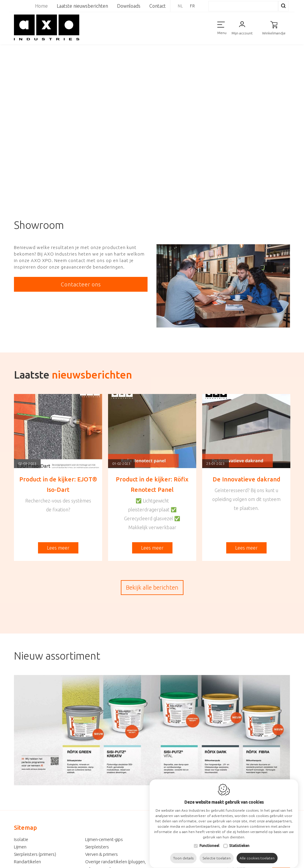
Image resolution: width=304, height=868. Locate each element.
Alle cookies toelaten (257, 855)
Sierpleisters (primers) (35, 854)
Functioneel (209, 842)
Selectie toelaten (217, 855)
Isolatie (21, 839)
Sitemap (25, 828)
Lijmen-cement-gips (104, 839)
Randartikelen (27, 862)
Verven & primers (102, 854)
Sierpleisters (97, 847)
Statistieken (239, 842)
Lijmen (20, 847)
